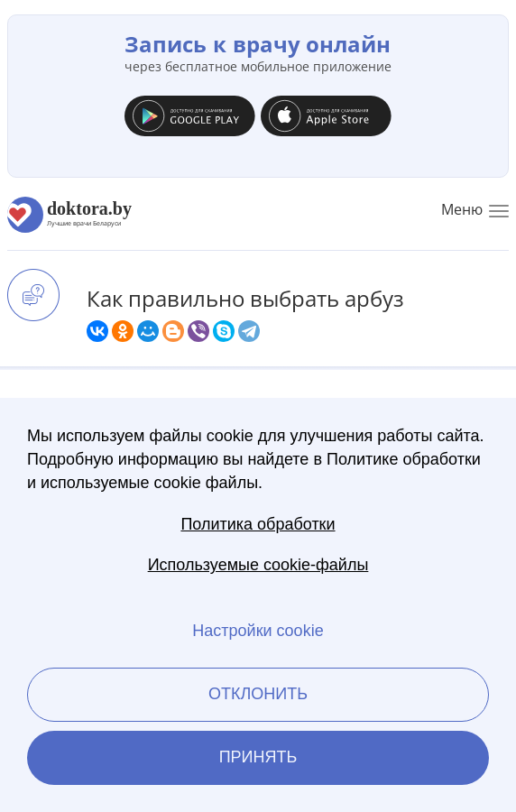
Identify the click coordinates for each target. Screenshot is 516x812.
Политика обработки (258, 524)
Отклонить (258, 694)
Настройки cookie (258, 631)
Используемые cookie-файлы (258, 565)
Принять (258, 757)
